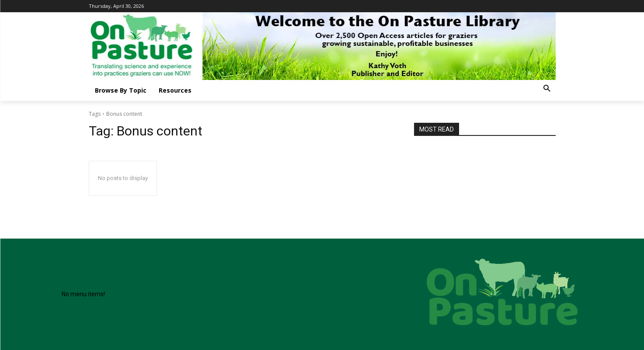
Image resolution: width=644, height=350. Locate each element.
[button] (547, 89)
